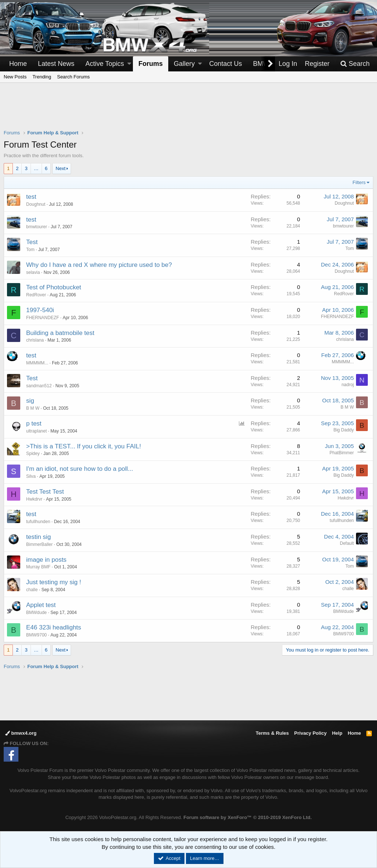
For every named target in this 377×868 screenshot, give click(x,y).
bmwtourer (37, 227)
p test (34, 424)
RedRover (36, 295)
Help (337, 733)
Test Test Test (45, 492)
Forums (151, 64)
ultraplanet (36, 431)
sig (30, 401)
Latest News (56, 64)
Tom (350, 248)
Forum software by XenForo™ (247, 817)
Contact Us (226, 64)
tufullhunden (38, 522)
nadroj (348, 385)
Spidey (33, 454)
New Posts (15, 77)
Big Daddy (344, 430)
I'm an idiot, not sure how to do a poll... (80, 469)
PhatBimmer (342, 453)
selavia (33, 272)
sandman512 (39, 386)
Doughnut (36, 204)
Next (61, 168)
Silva (31, 476)
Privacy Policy (310, 733)
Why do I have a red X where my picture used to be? (99, 265)
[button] (129, 64)
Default (347, 543)
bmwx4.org (21, 733)
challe (32, 590)
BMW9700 (36, 635)
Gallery (184, 64)
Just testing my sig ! (54, 582)
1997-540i (40, 310)
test (31, 197)
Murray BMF (38, 567)
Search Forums (73, 77)
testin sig (38, 537)
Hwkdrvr (34, 499)
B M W (33, 408)
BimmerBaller (39, 544)
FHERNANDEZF (43, 318)
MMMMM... (37, 363)
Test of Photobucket (54, 287)
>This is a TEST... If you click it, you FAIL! (84, 446)
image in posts (46, 560)
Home (18, 64)
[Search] (355, 64)
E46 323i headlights (54, 627)
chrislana (35, 340)
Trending (42, 77)
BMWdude (36, 613)
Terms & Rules (272, 733)
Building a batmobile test (60, 333)
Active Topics (105, 64)
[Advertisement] (188, 111)
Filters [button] (359, 182)
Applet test (41, 605)
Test (32, 242)
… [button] (36, 168)
